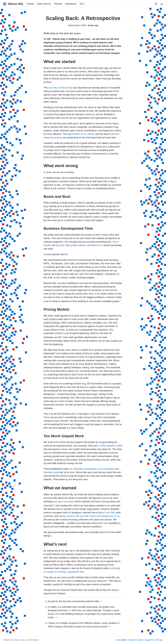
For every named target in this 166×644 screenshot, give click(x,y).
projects (58, 138)
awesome (49, 138)
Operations (71, 4)
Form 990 (109, 513)
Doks (23, 640)
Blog (82, 4)
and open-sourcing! (63, 502)
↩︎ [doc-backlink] (101, 601)
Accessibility (121, 640)
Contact (140, 640)
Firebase (35, 640)
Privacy (160, 640)
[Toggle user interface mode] (162, 4)
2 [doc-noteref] (62, 336)
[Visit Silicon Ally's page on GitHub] (157, 4)
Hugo (17, 640)
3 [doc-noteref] (53, 505)
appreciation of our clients (81, 134)
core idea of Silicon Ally (60, 88)
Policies (58, 4)
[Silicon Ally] (13, 4)
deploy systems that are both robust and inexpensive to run (89, 516)
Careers (132, 640)
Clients (30, 4)
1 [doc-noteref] (120, 300)
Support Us (150, 640)
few (118, 134)
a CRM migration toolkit (110, 446)
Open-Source (44, 4)
